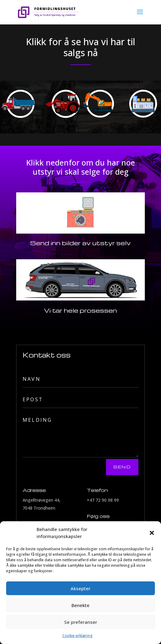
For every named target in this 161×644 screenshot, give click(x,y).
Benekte (80, 605)
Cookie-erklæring (77, 636)
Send (122, 467)
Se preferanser (81, 622)
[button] (152, 533)
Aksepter (80, 588)
